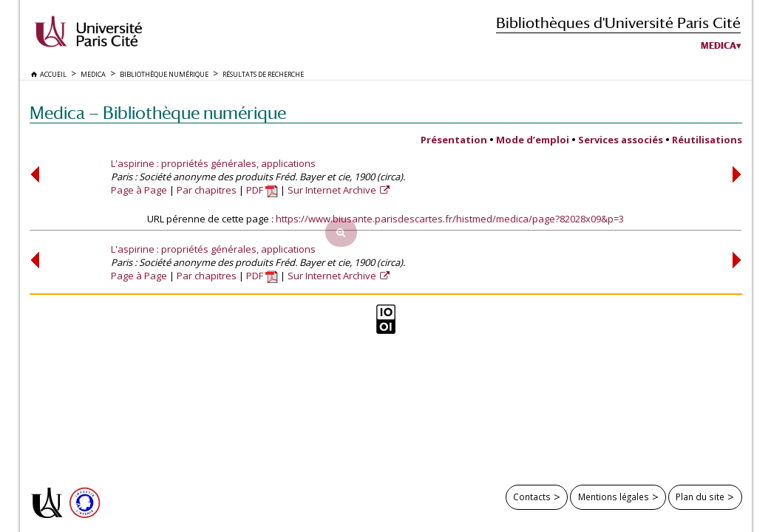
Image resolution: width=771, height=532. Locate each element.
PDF (262, 190)
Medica (719, 46)
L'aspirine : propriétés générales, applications (213, 163)
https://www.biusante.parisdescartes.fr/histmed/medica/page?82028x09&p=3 (450, 219)
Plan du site (700, 497)
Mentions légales (614, 497)
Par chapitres (207, 190)
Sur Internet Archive (333, 190)
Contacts (532, 497)
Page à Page (139, 190)
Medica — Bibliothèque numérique (158, 113)
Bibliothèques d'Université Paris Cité (618, 23)
